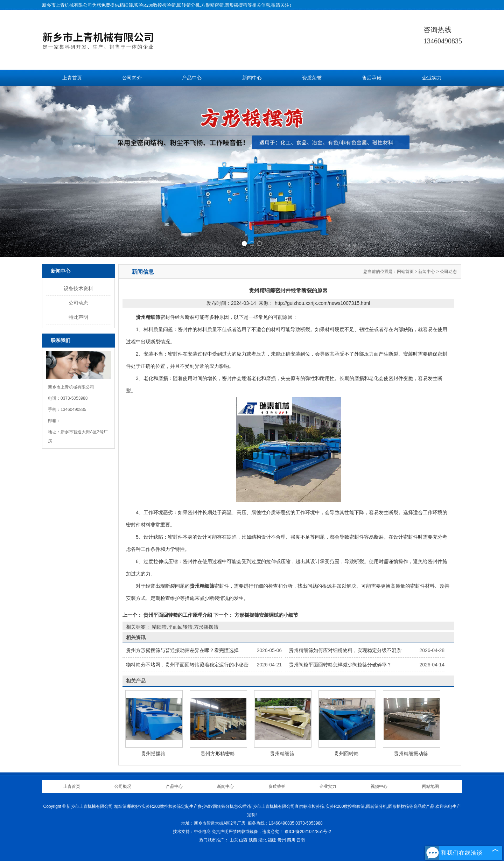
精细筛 (126, 5)
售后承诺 (372, 78)
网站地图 (430, 786)
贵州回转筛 (346, 754)
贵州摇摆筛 (153, 754)
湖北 (262, 840)
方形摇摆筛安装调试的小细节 (266, 615)
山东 (234, 840)
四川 (291, 840)
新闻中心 (252, 78)
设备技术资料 (78, 288)
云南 (301, 840)
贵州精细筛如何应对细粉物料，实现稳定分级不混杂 (345, 650)
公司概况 (123, 786)
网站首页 (405, 272)
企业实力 (432, 78)
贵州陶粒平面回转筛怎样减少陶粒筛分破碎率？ (340, 665)
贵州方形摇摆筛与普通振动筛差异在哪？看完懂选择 (182, 650)
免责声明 (220, 832)
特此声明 (78, 317)
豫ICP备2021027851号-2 (308, 832)
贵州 (282, 840)
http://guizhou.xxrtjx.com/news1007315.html (322, 303)
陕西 (253, 840)
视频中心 (379, 786)
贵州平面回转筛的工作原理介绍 (178, 615)
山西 (243, 840)
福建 (272, 840)
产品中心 (192, 78)
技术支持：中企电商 (192, 832)
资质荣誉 (312, 78)
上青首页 (72, 78)
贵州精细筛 (282, 754)
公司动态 (78, 303)
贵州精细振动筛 (411, 754)
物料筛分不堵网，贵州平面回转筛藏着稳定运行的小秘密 (187, 665)
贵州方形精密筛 (218, 754)
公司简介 (132, 78)
